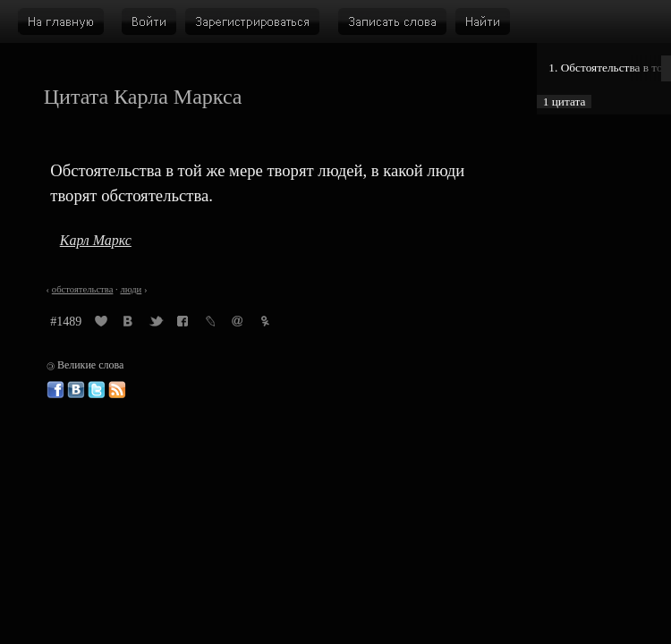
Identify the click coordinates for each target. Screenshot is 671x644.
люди (131, 289)
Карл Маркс (96, 240)
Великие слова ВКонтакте (76, 390)
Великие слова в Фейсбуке (55, 390)
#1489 (66, 322)
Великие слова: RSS (117, 390)
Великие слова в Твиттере (97, 390)
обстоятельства (83, 289)
